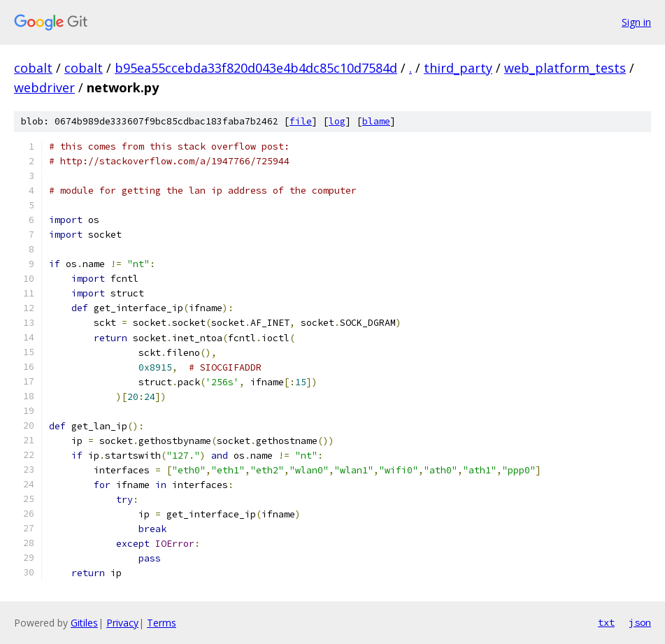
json (640, 622)
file (301, 121)
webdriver (44, 87)
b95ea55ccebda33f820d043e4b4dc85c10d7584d (256, 68)
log (337, 121)
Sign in (636, 22)
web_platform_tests (565, 68)
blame (376, 121)
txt (606, 622)
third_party (458, 68)
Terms (162, 623)
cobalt (33, 68)
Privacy (122, 623)
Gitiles (84, 623)
